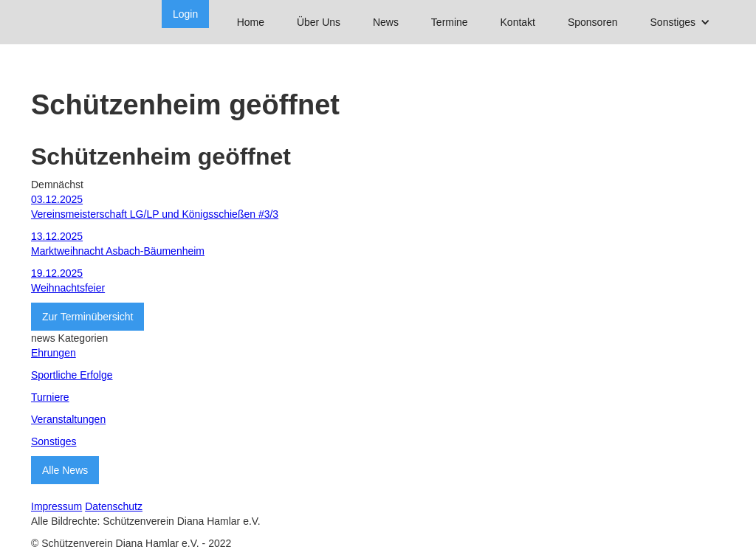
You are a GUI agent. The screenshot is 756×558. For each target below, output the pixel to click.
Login (185, 14)
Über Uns (319, 22)
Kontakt (518, 22)
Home (251, 22)
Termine (450, 22)
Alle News (65, 470)
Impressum (56, 506)
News (386, 22)
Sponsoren (593, 22)
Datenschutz (114, 506)
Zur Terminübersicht (87, 317)
